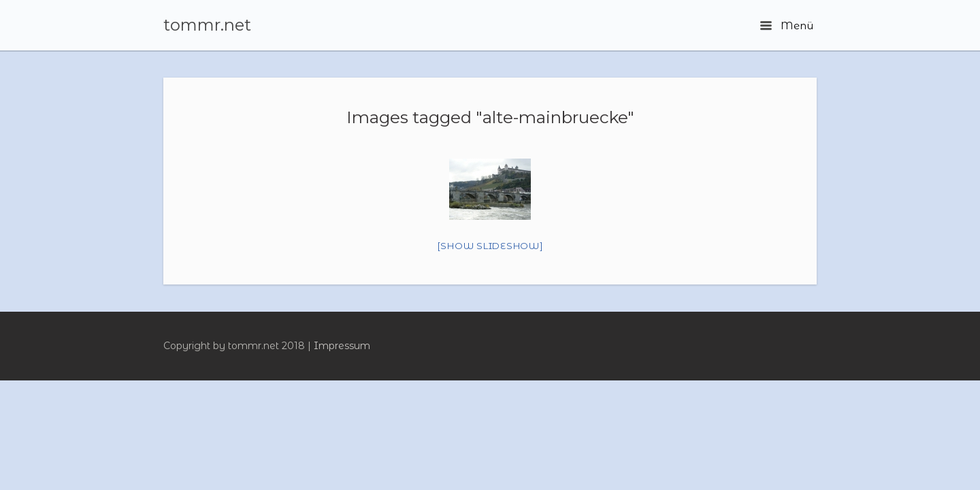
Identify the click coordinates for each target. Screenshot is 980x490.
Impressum (342, 346)
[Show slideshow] (490, 246)
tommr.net (207, 25)
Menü (787, 26)
